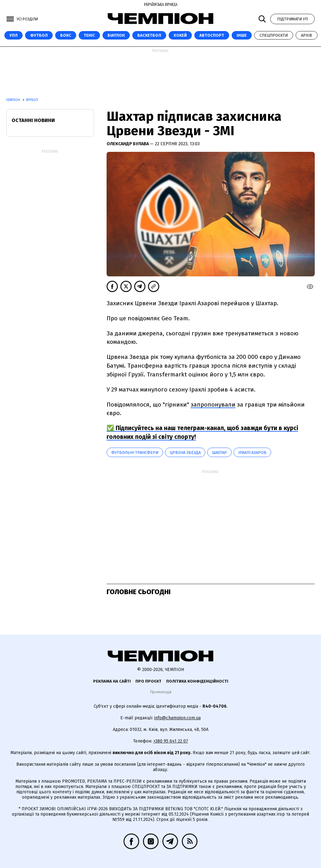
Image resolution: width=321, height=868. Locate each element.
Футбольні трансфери (135, 453)
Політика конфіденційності (197, 681)
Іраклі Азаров (252, 453)
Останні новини (33, 120)
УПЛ (13, 35)
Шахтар (219, 453)
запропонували (213, 405)
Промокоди (161, 692)
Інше (242, 35)
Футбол (39, 35)
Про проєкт (148, 681)
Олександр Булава (128, 144)
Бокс (66, 35)
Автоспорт (212, 35)
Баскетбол (149, 35)
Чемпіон (14, 100)
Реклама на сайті (112, 681)
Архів (307, 35)
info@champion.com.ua (177, 718)
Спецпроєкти (274, 35)
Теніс (89, 35)
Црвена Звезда (185, 453)
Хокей (180, 35)
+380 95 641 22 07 (171, 741)
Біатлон (116, 35)
